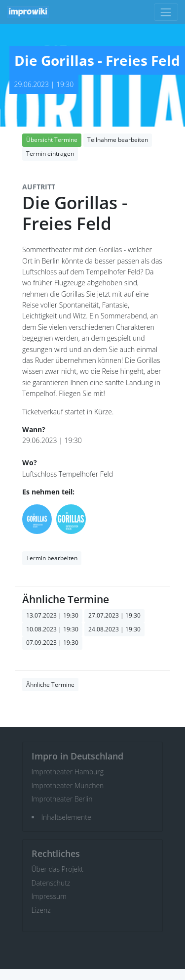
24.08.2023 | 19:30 (114, 629)
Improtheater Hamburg (68, 772)
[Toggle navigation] (166, 12)
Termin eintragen (50, 154)
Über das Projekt (57, 869)
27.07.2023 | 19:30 (114, 615)
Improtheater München (68, 785)
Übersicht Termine (52, 140)
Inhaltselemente (66, 817)
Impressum (49, 896)
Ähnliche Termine (50, 685)
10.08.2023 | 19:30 (52, 629)
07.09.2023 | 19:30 (52, 643)
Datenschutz (51, 883)
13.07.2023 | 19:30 (52, 615)
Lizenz (41, 910)
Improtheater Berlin (62, 799)
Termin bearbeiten (52, 558)
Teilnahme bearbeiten (118, 140)
